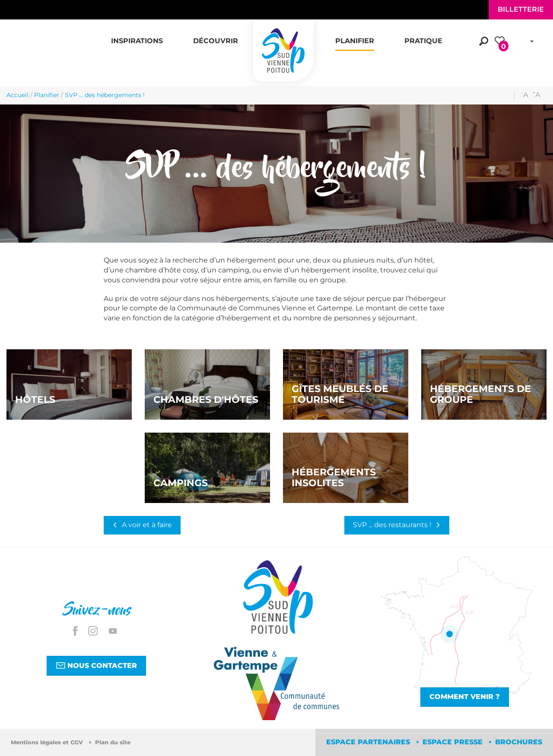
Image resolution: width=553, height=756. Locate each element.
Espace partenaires (369, 742)
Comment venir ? (465, 697)
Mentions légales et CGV (48, 742)
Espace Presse (454, 742)
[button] (137, 36)
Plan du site (113, 742)
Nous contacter (96, 665)
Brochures (519, 742)
